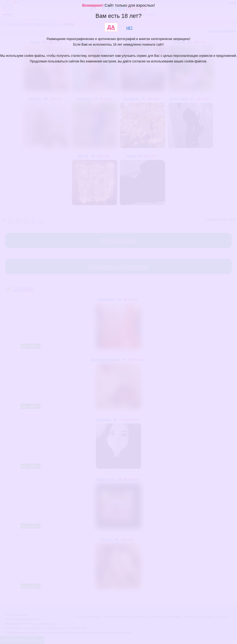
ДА (111, 27)
